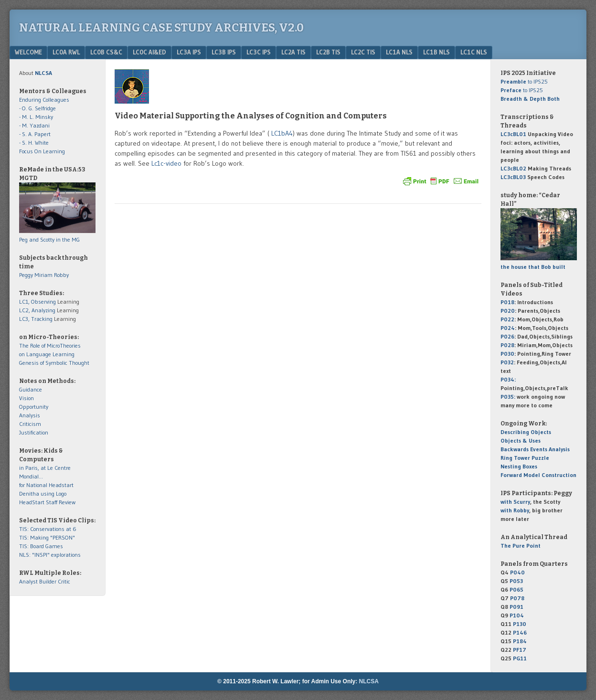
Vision (27, 398)
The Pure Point (521, 546)
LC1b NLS (436, 52)
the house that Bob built (533, 267)
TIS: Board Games (41, 546)
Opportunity (34, 407)
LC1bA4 (281, 133)
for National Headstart (46, 485)
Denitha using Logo (43, 493)
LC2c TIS (363, 52)
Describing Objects (526, 432)
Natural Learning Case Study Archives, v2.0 (161, 28)
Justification (34, 432)
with (515, 502)
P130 (520, 624)
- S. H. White (34, 143)
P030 (507, 354)
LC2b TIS (328, 52)
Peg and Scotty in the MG (49, 239)
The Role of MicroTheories (50, 345)
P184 (520, 641)
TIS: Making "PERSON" (47, 537)
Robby (61, 275)
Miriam (43, 275)
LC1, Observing (37, 302)
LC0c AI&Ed (149, 52)
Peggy (26, 275)
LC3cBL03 (513, 177)
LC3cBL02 (513, 168)
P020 (508, 311)
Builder (48, 581)
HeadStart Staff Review (47, 502)
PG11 (520, 658)
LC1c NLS (474, 52)
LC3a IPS (189, 52)
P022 (507, 319)
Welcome (28, 52)
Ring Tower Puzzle (525, 458)
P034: (508, 379)
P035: (509, 397)
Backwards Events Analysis (535, 449)
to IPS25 (524, 81)
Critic (64, 581)
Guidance (31, 389)
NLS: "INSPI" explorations (50, 555)
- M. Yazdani (34, 125)
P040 (517, 572)
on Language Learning (47, 354)
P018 (507, 302)
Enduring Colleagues (44, 100)
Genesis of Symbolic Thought (54, 363)
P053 (516, 581)
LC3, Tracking (36, 319)
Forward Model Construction (538, 475)
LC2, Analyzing (37, 310)
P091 (516, 607)
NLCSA (369, 681)
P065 (516, 589)
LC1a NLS (399, 52)
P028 (507, 345)
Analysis (30, 415)
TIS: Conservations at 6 (48, 529)
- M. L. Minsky (36, 117)
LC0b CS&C (106, 52)
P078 (517, 598)
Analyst (28, 581)
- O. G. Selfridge (37, 108)
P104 (517, 615)
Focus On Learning (42, 151)
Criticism (30, 424)
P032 (507, 362)
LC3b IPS (224, 52)
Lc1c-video (166, 163)
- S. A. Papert (35, 134)
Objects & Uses (521, 440)
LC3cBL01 (513, 134)
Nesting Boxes (519, 466)
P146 (520, 632)
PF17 (520, 650)
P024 (508, 328)
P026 (507, 336)
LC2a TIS (293, 52)
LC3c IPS (259, 52)
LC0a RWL (66, 52)
